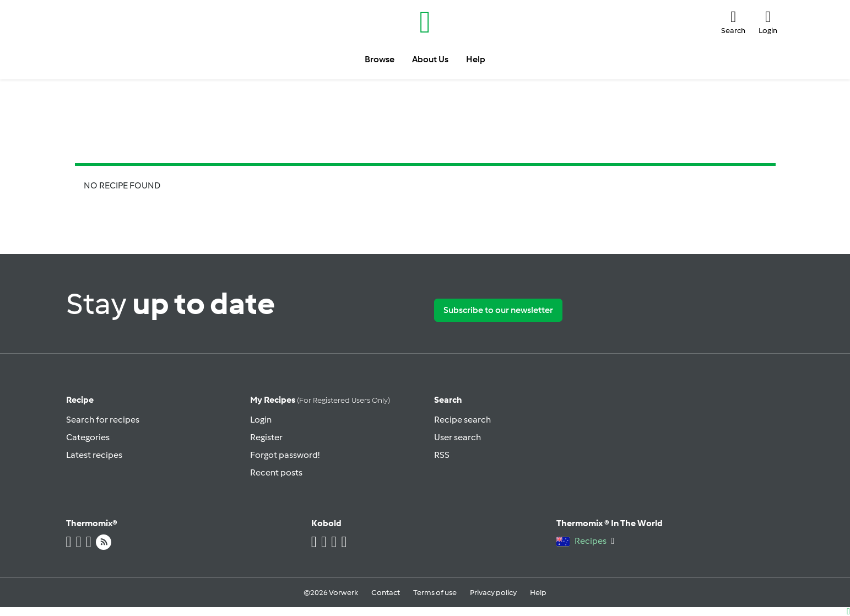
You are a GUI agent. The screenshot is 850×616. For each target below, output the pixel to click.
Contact (386, 593)
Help (538, 593)
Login (261, 420)
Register (266, 437)
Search (448, 400)
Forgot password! (285, 455)
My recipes (320, 400)
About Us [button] (430, 59)
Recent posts (276, 472)
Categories (88, 437)
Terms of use (435, 593)
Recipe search (462, 420)
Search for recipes (103, 420)
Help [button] (476, 59)
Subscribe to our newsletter (498, 310)
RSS (442, 455)
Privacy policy (493, 593)
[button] (733, 22)
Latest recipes (94, 455)
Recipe (80, 400)
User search (458, 437)
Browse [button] (380, 59)
